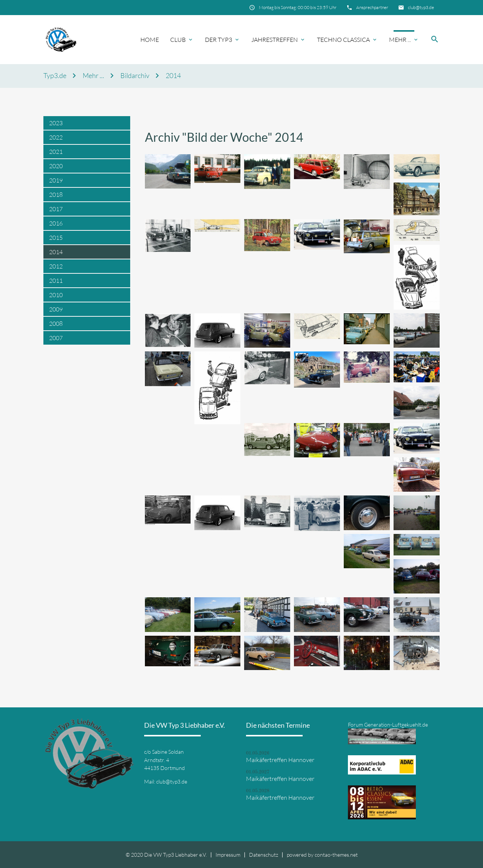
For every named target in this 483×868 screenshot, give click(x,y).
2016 (56, 223)
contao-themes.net (336, 855)
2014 (173, 76)
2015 (56, 238)
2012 (56, 266)
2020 (56, 166)
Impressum (228, 855)
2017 (56, 209)
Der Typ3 (218, 40)
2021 (56, 152)
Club (178, 40)
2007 (56, 338)
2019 (56, 180)
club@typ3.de (421, 7)
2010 (56, 295)
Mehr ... (400, 40)
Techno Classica (343, 40)
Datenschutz (264, 855)
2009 (56, 309)
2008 (56, 324)
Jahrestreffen (275, 40)
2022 (56, 137)
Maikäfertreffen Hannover (280, 760)
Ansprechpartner (372, 7)
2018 (56, 195)
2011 (56, 281)
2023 (56, 123)
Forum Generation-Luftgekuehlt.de (388, 725)
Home (150, 40)
